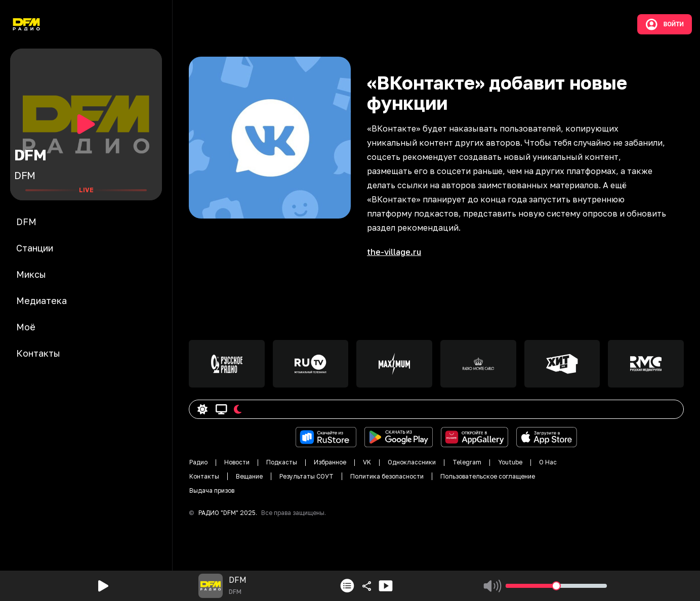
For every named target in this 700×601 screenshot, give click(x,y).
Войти (665, 24)
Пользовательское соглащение (488, 476)
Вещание (249, 476)
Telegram (467, 462)
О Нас (548, 462)
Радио (198, 462)
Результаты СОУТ (306, 476)
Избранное (330, 462)
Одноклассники (412, 462)
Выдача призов (212, 490)
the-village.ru (394, 252)
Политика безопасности (387, 476)
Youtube (510, 462)
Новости (237, 462)
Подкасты (282, 462)
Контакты (204, 476)
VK (367, 462)
